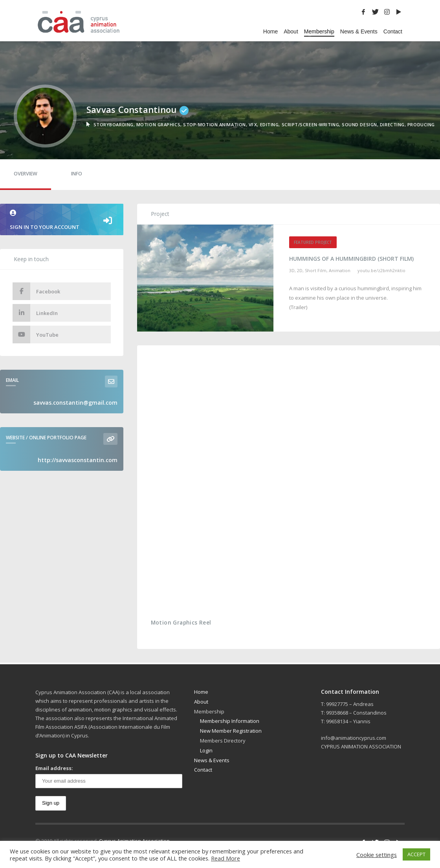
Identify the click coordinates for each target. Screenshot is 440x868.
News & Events (212, 760)
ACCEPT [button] (416, 854)
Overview (26, 174)
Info (77, 174)
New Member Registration (231, 731)
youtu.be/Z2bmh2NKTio (381, 270)
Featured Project (313, 242)
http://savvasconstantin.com (78, 460)
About (201, 702)
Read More (225, 858)
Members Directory (223, 741)
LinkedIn (35, 313)
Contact (203, 770)
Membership (209, 711)
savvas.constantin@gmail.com (75, 403)
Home (201, 692)
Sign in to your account (62, 220)
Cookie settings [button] (377, 855)
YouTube (36, 334)
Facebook (36, 291)
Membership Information (230, 721)
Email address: (54, 768)
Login (206, 750)
